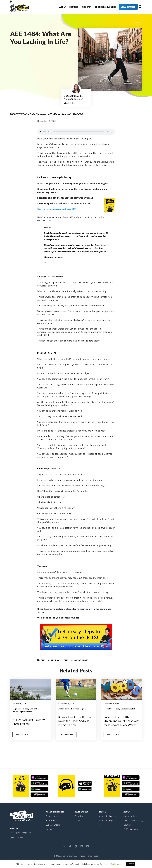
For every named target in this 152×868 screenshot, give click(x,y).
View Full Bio (70, 103)
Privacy (82, 860)
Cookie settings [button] (117, 864)
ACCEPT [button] (131, 864)
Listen (103, 816)
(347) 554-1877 (17, 841)
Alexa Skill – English (107, 824)
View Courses (124, 7)
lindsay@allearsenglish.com (22, 837)
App (101, 829)
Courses (69, 7)
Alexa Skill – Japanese (108, 820)
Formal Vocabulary (112, 709)
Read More (22, 738)
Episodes (79, 820)
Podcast (82, 7)
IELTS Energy (82, 816)
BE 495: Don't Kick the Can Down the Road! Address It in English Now (75, 721)
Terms (89, 860)
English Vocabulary (38, 114)
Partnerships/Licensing (133, 824)
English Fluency (19, 114)
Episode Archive (53, 820)
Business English (78, 709)
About (58, 7)
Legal (96, 860)
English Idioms (64, 709)
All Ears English (55, 816)
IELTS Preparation (131, 833)
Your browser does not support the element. (76, 132)
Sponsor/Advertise (101, 7)
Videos (49, 833)
